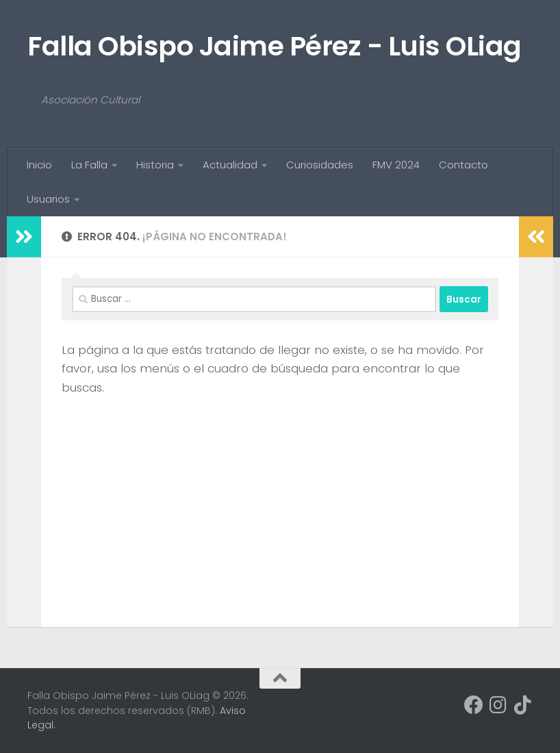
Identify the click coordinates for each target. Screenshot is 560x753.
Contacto (463, 165)
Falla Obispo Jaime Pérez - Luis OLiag (275, 46)
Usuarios (48, 199)
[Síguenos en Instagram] (498, 705)
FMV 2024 (396, 165)
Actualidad (230, 165)
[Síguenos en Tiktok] (523, 705)
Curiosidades (320, 165)
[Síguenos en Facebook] (474, 705)
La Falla (89, 165)
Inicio (39, 165)
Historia (155, 165)
